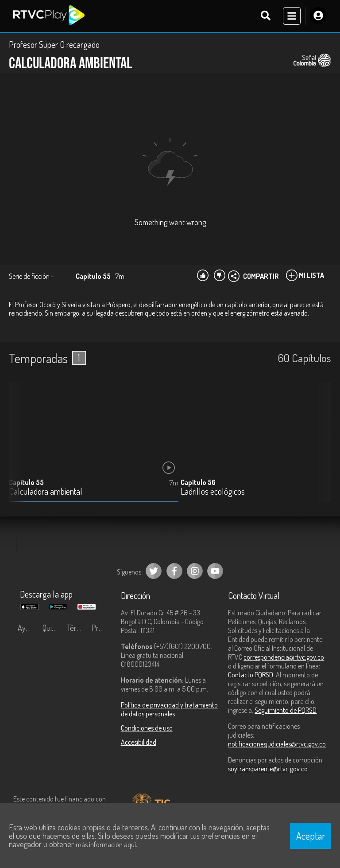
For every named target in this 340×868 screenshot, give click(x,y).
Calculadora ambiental (46, 493)
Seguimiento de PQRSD (286, 711)
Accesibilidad (139, 743)
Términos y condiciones (77, 629)
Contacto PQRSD (251, 676)
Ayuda (27, 629)
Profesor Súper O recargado (54, 45)
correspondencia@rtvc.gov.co (284, 658)
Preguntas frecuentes (102, 629)
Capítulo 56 (198, 483)
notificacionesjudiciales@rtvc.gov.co (277, 745)
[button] (320, 450)
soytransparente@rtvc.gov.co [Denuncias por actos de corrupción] (268, 770)
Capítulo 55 (26, 483)
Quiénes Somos (53, 629)
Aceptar (311, 836)
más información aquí (106, 845)
